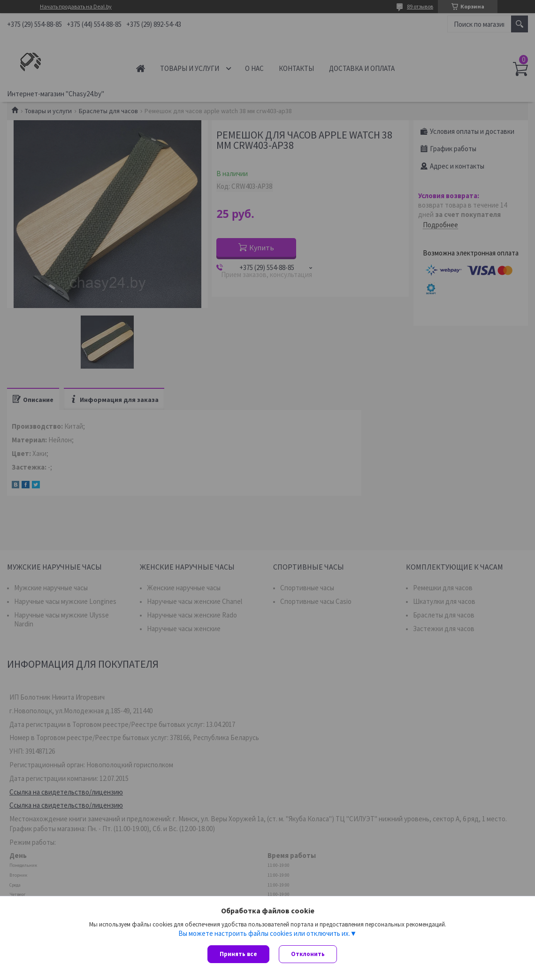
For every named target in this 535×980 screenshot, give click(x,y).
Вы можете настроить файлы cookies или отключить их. (264, 934)
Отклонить (308, 954)
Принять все (238, 954)
